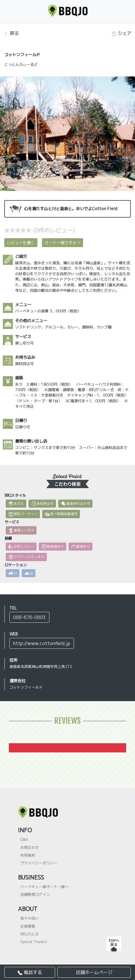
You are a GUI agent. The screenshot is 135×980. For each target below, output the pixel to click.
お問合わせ (30, 847)
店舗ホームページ (94, 972)
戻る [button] (11, 33)
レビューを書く (21, 243)
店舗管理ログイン (35, 894)
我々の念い (30, 918)
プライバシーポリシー (39, 863)
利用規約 (28, 855)
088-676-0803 (29, 617)
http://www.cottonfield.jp (42, 643)
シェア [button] (121, 33)
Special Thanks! (34, 942)
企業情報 (28, 926)
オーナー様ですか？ (63, 243)
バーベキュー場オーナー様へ (44, 887)
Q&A (24, 839)
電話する (30, 972)
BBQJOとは (30, 934)
